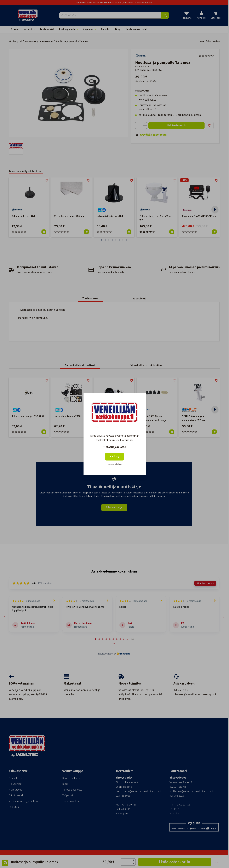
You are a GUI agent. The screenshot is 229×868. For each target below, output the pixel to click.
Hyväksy (114, 457)
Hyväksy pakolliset (115, 464)
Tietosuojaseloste (114, 447)
